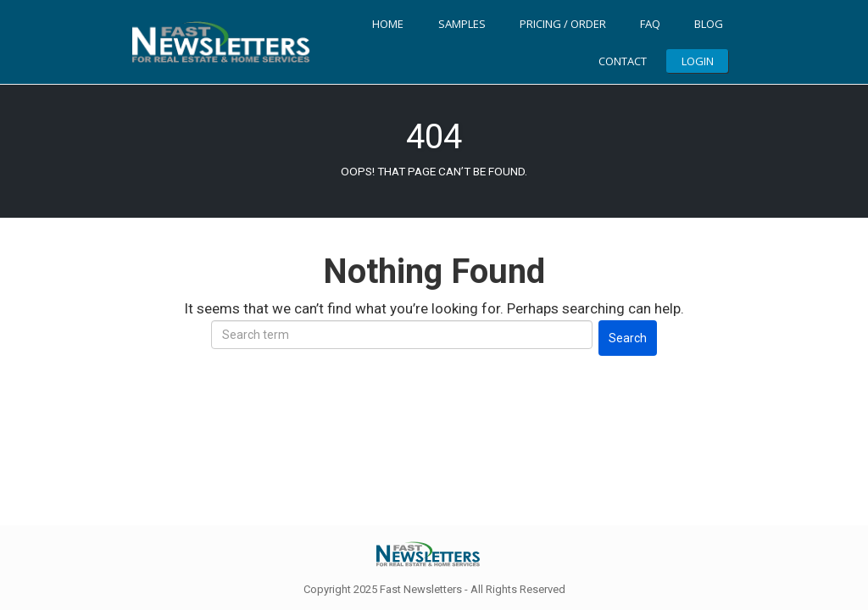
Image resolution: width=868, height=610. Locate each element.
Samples (462, 24)
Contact (623, 61)
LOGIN (698, 61)
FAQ (650, 24)
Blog (709, 24)
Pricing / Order (563, 24)
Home (388, 24)
